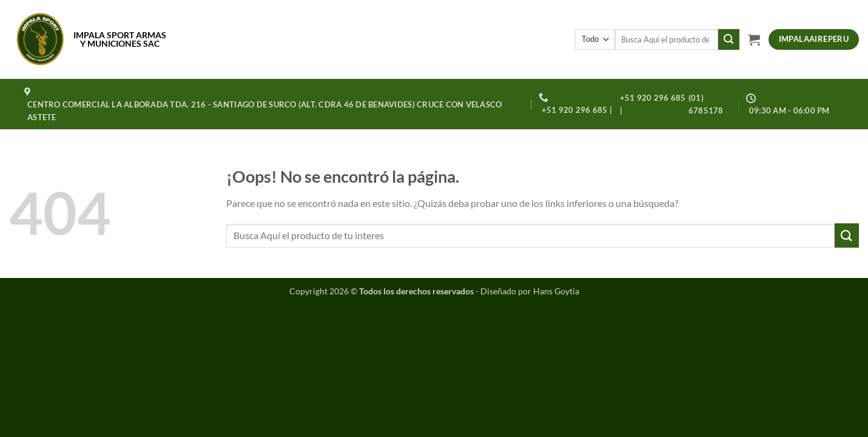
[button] (754, 39)
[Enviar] (728, 39)
